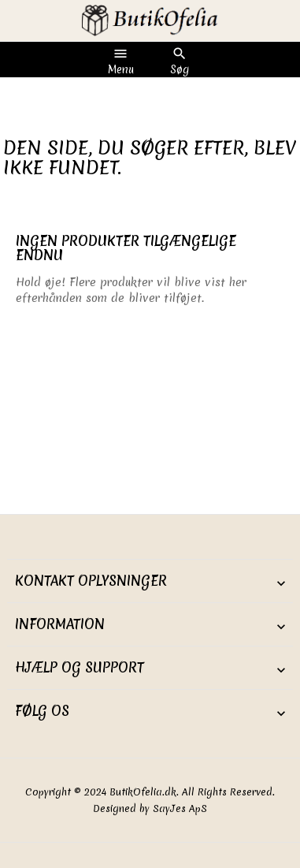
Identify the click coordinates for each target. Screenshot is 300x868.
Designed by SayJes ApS (150, 808)
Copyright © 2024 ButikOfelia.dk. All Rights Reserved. (150, 792)
